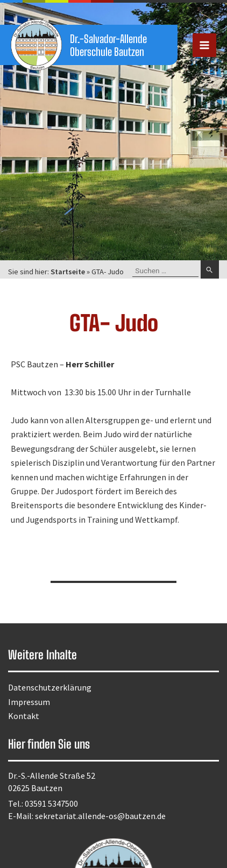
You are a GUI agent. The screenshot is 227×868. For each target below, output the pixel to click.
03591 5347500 (51, 803)
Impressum (29, 702)
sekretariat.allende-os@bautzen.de (100, 816)
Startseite (68, 272)
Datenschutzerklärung (50, 687)
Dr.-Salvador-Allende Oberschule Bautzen (108, 45)
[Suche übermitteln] (210, 269)
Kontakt (24, 716)
